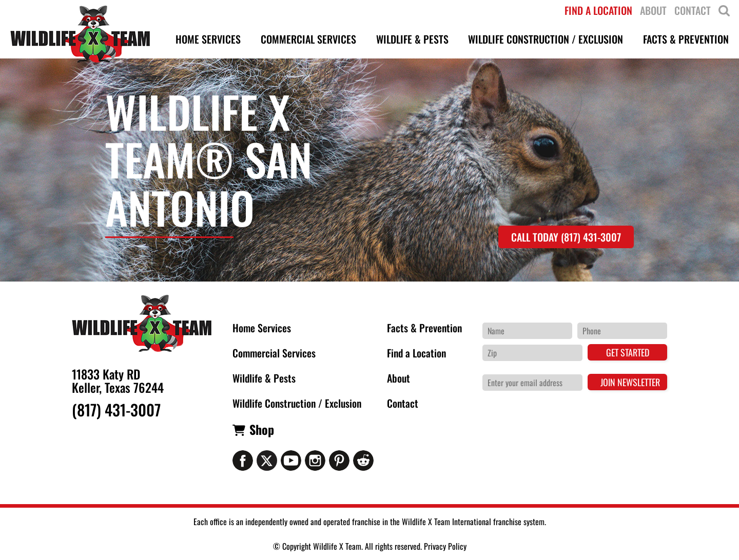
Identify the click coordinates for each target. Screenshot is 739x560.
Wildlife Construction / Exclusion (297, 403)
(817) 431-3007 (116, 410)
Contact (403, 403)
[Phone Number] (622, 331)
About (398, 378)
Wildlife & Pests (264, 378)
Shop (262, 429)
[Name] (527, 331)
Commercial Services (274, 353)
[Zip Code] (532, 353)
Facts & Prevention (424, 328)
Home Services (262, 328)
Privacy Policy (445, 546)
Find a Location (416, 353)
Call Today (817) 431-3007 (566, 237)
